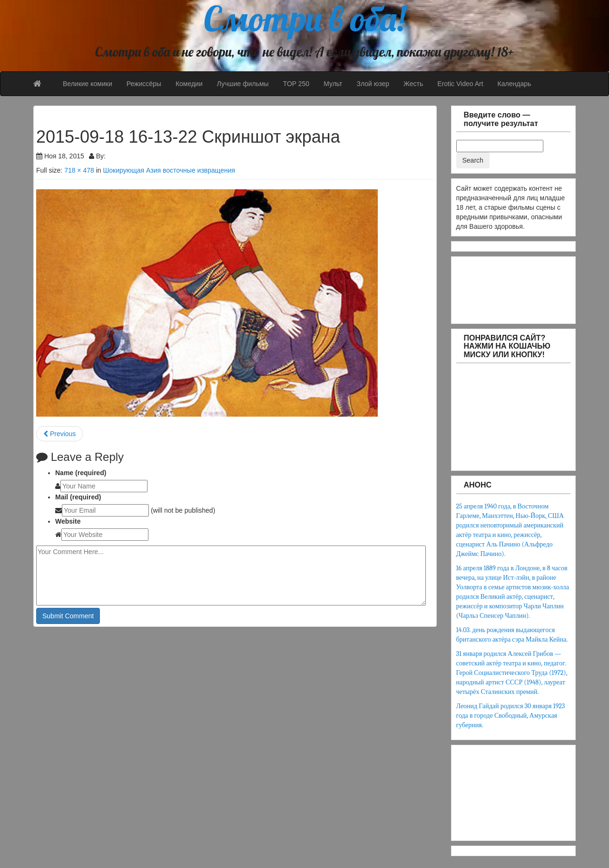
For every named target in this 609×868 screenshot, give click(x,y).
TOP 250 (296, 84)
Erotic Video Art (460, 84)
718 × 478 (79, 170)
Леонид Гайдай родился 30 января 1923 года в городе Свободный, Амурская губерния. (511, 716)
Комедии (189, 84)
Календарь (515, 84)
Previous (59, 434)
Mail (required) (78, 497)
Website (68, 521)
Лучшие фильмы (243, 84)
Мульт (333, 84)
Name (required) (81, 473)
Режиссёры (144, 84)
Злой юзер (373, 84)
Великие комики (88, 84)
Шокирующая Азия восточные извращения (169, 170)
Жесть (413, 84)
